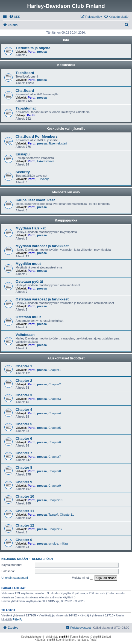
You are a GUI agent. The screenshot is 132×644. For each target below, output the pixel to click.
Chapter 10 (25, 496)
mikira (64, 543)
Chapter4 (55, 413)
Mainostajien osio (66, 192)
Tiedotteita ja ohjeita (33, 48)
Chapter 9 (24, 482)
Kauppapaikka (66, 220)
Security (23, 172)
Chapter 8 (24, 467)
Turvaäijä (43, 179)
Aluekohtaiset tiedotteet (66, 358)
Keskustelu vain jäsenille (66, 129)
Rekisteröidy (43, 559)
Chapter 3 (24, 395)
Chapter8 (55, 471)
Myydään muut (28, 264)
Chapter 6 (24, 438)
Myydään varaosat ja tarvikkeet (42, 246)
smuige (53, 543)
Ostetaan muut (28, 317)
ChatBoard (25, 91)
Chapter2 (55, 384)
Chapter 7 (24, 453)
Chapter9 (55, 486)
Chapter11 (67, 515)
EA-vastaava (46, 161)
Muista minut (83, 578)
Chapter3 (55, 399)
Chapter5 (55, 428)
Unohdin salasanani (15, 578)
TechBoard (25, 73)
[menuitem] (15, 17)
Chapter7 (55, 457)
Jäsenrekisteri (58, 143)
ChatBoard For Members (37, 136)
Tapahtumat (26, 108)
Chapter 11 (25, 511)
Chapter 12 (25, 525)
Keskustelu (66, 65)
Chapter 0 (24, 540)
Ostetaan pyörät (29, 281)
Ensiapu (23, 154)
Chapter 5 (24, 424)
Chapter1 (55, 370)
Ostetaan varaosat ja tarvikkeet (42, 299)
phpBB (63, 637)
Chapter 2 (24, 381)
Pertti (31, 52)
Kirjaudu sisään (15, 559)
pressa (42, 52)
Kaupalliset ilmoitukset (35, 200)
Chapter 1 (24, 366)
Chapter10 (55, 500)
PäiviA (17, 619)
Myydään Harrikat (31, 228)
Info (66, 40)
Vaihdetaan (25, 335)
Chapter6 (55, 442)
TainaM (53, 515)
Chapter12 (55, 529)
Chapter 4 (24, 410)
